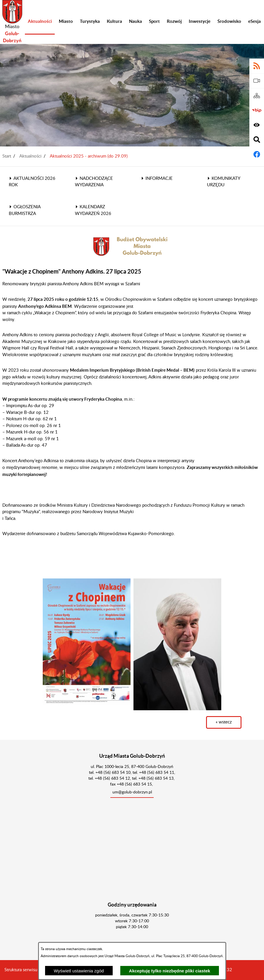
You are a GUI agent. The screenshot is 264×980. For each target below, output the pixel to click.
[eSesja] (257, 81)
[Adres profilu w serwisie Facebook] (257, 154)
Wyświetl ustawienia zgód (79, 971)
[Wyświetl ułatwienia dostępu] (257, 125)
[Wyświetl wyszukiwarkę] (257, 140)
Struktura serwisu (21, 970)
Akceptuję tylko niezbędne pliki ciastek (170, 971)
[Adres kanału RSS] (257, 66)
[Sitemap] (257, 96)
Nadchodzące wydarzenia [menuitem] (94, 182)
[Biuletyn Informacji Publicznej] (257, 110)
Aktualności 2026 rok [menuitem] (32, 182)
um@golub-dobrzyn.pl (132, 792)
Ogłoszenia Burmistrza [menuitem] (25, 210)
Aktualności (30, 156)
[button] (87, 642)
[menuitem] (40, 22)
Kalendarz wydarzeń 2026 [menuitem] (93, 210)
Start (7, 156)
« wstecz (224, 722)
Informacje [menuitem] (157, 179)
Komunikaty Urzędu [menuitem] (223, 182)
